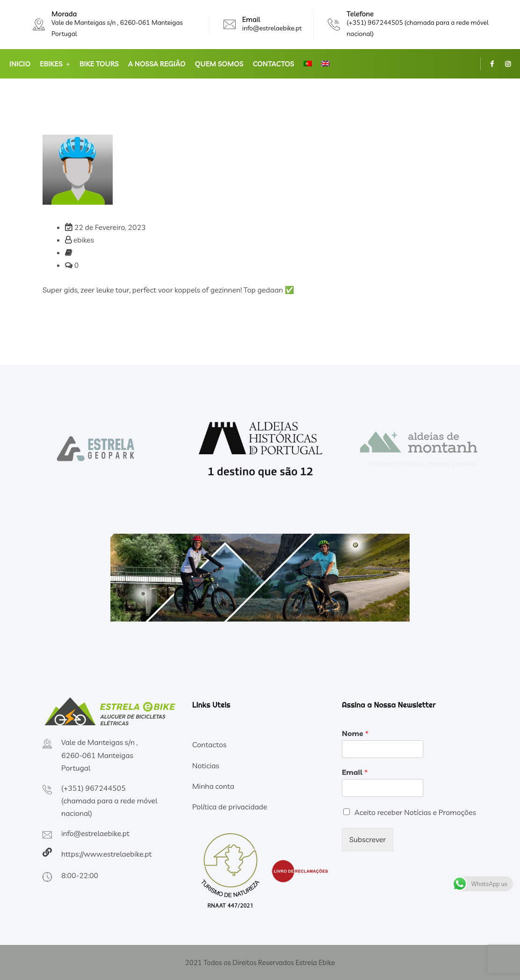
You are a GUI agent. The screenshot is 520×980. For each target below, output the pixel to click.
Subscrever (368, 839)
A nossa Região (157, 64)
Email (355, 772)
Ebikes (51, 64)
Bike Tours (99, 64)
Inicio (20, 64)
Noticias (206, 765)
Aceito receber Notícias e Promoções (415, 812)
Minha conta (213, 786)
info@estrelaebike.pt (272, 28)
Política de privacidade (230, 807)
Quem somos (219, 64)
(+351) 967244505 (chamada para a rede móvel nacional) (109, 801)
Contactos (273, 64)
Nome (355, 733)
